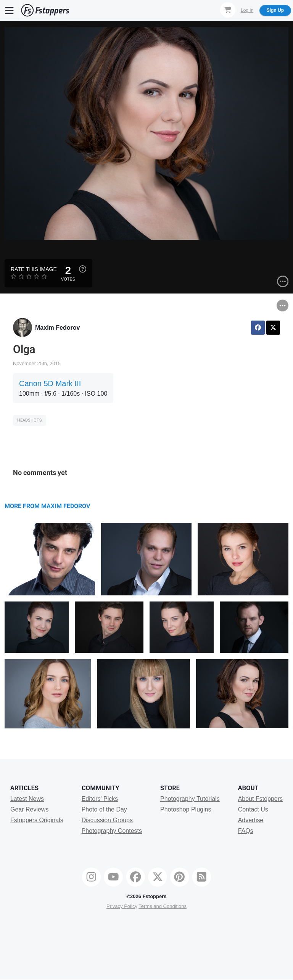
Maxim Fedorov (57, 328)
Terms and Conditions (163, 906)
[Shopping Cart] (228, 10)
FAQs (246, 831)
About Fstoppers (260, 799)
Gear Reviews (29, 809)
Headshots (30, 420)
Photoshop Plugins (186, 809)
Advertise (251, 820)
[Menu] (10, 10)
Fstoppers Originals (37, 820)
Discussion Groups (107, 820)
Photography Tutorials (190, 799)
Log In (247, 10)
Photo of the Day (104, 809)
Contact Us (253, 809)
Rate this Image (34, 269)
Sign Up (275, 10)
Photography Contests (112, 831)
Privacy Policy (122, 906)
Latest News (27, 799)
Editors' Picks (100, 799)
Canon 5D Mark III (50, 383)
